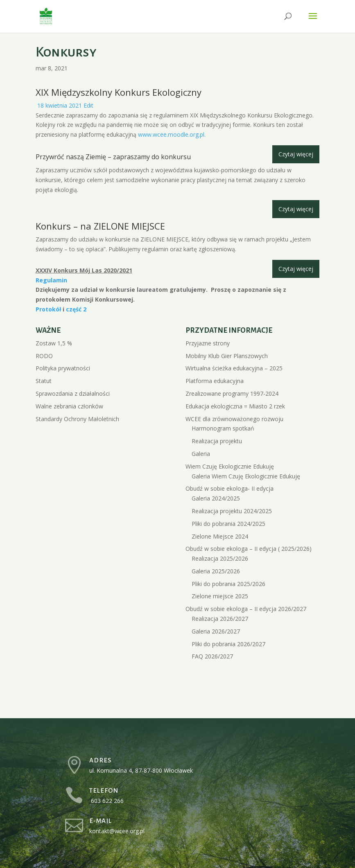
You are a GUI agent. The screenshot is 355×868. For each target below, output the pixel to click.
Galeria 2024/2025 (216, 498)
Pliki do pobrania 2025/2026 (228, 584)
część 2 (76, 309)
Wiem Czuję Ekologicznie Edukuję (230, 466)
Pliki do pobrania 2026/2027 (228, 644)
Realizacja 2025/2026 (220, 558)
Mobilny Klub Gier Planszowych (227, 356)
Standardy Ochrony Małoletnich (77, 419)
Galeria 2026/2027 (216, 631)
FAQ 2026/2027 (212, 656)
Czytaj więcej (296, 154)
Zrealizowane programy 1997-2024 (232, 393)
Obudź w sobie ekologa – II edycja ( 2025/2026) (249, 549)
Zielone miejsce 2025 (220, 596)
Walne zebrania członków (69, 406)
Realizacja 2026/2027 (220, 619)
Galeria (201, 454)
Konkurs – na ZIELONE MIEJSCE (100, 226)
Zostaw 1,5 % (54, 343)
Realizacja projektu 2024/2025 (232, 511)
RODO (44, 356)
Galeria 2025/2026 (216, 571)
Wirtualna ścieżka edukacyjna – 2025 (234, 368)
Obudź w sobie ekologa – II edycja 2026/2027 (246, 609)
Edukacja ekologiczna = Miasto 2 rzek (235, 406)
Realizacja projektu (217, 441)
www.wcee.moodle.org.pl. (172, 134)
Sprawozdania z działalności (73, 393)
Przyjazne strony (208, 343)
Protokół (49, 309)
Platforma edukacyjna (215, 381)
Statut (44, 381)
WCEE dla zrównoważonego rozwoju (234, 419)
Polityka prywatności (63, 368)
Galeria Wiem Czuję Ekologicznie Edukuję (246, 476)
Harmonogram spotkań (223, 428)
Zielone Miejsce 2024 (220, 536)
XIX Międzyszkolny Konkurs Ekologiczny (119, 92)
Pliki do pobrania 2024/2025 (228, 524)
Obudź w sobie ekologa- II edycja (230, 488)
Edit (88, 105)
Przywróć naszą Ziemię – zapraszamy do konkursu (113, 157)
